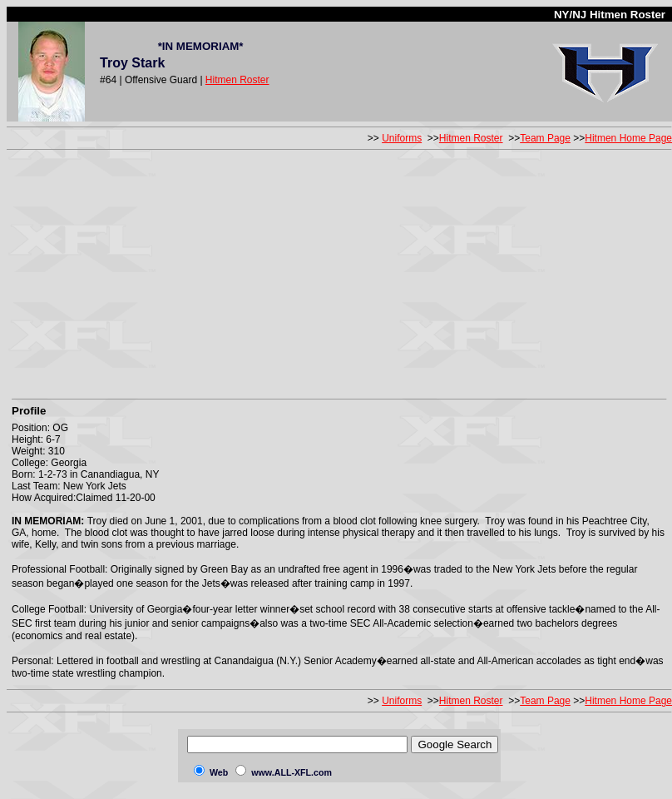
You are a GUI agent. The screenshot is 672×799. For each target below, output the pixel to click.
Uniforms (402, 138)
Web (219, 772)
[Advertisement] (340, 271)
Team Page (545, 138)
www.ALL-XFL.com (292, 772)
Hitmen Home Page (628, 138)
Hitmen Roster (237, 80)
